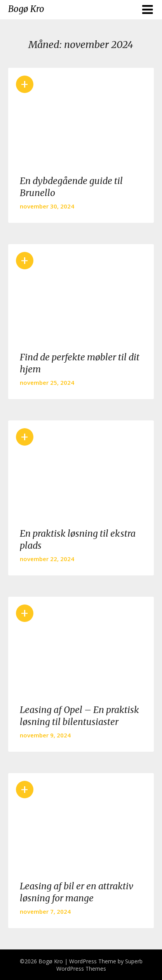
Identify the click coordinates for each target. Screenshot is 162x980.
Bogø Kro (26, 9)
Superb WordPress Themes (99, 965)
